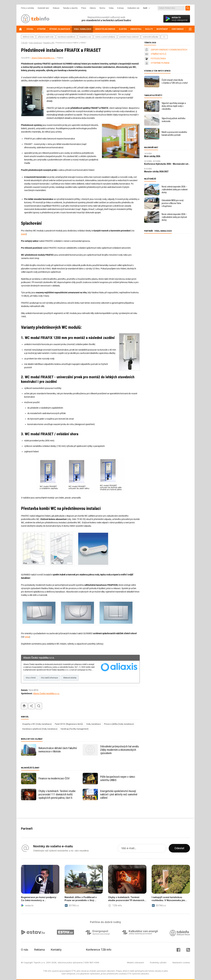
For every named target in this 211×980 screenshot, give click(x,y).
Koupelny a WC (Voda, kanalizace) (37, 724)
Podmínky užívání (158, 962)
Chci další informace (49, 678)
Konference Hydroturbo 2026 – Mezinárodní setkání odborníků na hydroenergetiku (167, 164)
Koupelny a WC (49, 43)
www (24, 234)
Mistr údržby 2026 (152, 156)
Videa (111, 8)
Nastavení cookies (181, 962)
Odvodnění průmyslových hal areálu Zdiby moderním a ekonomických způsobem (120, 750)
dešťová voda (28, 37)
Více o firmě (31, 678)
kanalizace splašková (67, 37)
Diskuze (56, 8)
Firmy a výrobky (28, 8)
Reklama (40, 950)
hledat (39, 706)
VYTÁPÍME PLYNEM (160, 63)
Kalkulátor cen (134, 8)
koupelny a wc (85, 37)
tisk (24, 706)
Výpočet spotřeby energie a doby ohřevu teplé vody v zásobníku (174, 106)
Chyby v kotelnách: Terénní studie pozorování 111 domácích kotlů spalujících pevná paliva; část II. (57, 794)
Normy (102, 8)
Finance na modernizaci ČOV (54, 778)
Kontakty (56, 950)
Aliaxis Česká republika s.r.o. (43, 58)
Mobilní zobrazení (135, 962)
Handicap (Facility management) (75, 729)
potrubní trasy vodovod (129, 37)
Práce (84, 8)
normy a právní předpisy (105, 37)
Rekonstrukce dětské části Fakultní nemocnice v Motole (58, 750)
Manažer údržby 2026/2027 (156, 172)
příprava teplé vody (46, 37)
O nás (25, 950)
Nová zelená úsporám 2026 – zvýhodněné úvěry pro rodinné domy (175, 190)
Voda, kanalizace (35, 43)
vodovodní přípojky (150, 37)
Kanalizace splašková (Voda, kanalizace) (40, 729)
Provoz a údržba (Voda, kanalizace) (119, 724)
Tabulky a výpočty (70, 8)
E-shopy (120, 8)
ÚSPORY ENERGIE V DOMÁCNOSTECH (169, 50)
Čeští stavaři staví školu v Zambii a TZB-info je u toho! (175, 81)
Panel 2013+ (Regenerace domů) (69, 724)
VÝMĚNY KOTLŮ (158, 54)
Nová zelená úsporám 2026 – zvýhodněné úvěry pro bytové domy (174, 217)
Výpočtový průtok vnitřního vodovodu (174, 120)
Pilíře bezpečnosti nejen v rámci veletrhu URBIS (118, 778)
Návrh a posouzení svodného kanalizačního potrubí (174, 134)
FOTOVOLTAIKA (158, 58)
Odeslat (179, 848)
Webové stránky (70, 678)
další (164, 37)
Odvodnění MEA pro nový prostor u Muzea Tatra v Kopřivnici (173, 203)
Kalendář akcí (43, 8)
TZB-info (24, 43)
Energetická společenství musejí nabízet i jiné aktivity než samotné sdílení (119, 794)
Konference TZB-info (99, 950)
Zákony (93, 8)
